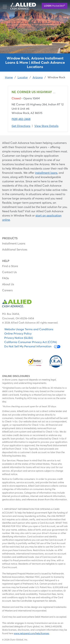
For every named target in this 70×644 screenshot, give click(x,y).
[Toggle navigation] (5, 7)
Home (9, 77)
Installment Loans (14, 243)
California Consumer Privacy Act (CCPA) (31, 342)
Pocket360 (55, 6)
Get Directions (21, 126)
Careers (7, 290)
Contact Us (9, 272)
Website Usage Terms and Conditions (29, 329)
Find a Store (10, 266)
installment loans (46, 173)
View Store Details (46, 126)
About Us (8, 284)
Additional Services (15, 249)
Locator (23, 77)
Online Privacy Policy (18, 333)
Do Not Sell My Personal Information (32, 346)
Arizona (38, 77)
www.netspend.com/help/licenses (32, 633)
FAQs (6, 278)
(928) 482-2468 (21, 119)
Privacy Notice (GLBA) (19, 338)
